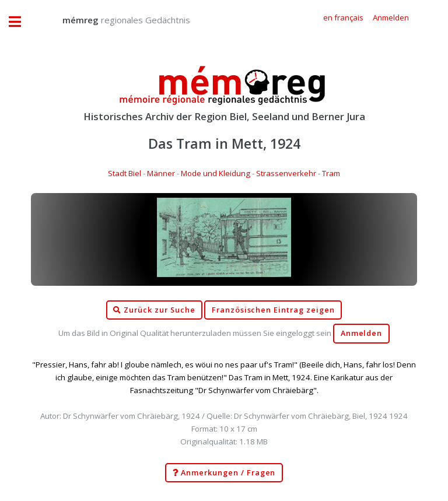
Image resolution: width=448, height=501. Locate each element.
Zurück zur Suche (154, 310)
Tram (331, 173)
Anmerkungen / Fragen (224, 473)
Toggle (21, 22)
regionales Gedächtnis (115, 20)
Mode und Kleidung (216, 173)
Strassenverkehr (286, 173)
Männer (161, 173)
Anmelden (362, 333)
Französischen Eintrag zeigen (273, 310)
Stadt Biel (125, 173)
